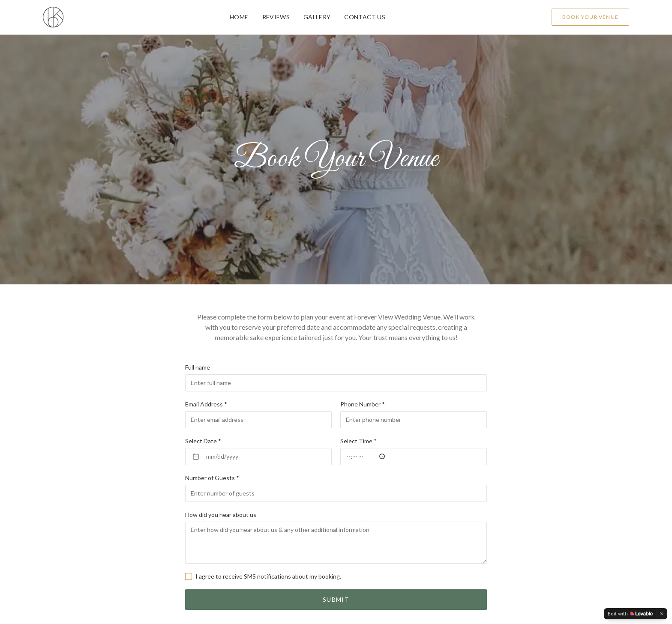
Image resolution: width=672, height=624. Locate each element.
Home (239, 17)
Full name (198, 367)
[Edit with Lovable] (630, 614)
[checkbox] (189, 576)
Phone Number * (363, 404)
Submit (336, 599)
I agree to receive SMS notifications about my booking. (268, 576)
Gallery (317, 17)
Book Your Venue (590, 17)
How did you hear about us (221, 515)
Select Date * (203, 441)
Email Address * (206, 404)
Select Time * (358, 441)
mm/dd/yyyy (215, 456)
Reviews (276, 17)
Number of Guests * (212, 478)
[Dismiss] (662, 614)
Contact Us (365, 17)
